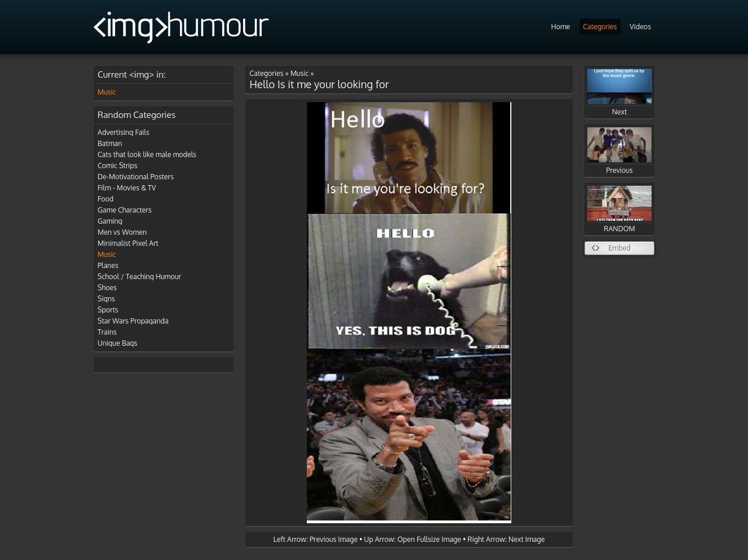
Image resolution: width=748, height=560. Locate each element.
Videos (640, 27)
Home (561, 27)
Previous (619, 151)
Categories (600, 27)
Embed (619, 248)
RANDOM (619, 209)
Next (619, 93)
